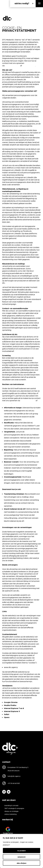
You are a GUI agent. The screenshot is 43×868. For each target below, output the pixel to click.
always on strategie (11, 811)
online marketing (10, 814)
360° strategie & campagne (14, 808)
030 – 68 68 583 (29, 66)
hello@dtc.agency (12, 66)
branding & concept (11, 805)
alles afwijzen (22, 863)
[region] (21, 851)
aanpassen (22, 857)
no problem (21, 851)
